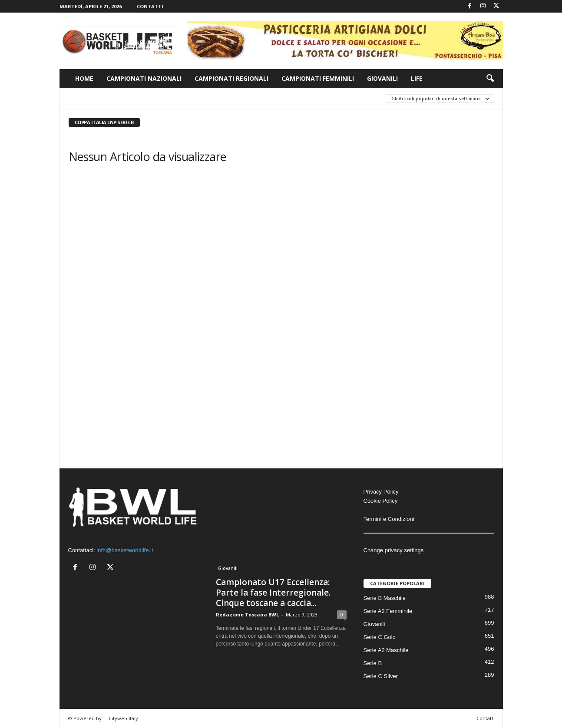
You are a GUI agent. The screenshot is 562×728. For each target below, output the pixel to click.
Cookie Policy (381, 501)
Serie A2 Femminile (388, 611)
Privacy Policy (381, 492)
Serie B (373, 663)
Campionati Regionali (231, 78)
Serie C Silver (381, 676)
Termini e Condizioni (389, 519)
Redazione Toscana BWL (247, 614)
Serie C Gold (380, 637)
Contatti (150, 6)
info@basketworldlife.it (125, 550)
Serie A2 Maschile (386, 650)
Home (84, 78)
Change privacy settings (394, 550)
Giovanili (382, 78)
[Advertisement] (429, 243)
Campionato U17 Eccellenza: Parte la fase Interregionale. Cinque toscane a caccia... (273, 593)
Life (417, 78)
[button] (490, 79)
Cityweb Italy (123, 718)
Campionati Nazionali (144, 78)
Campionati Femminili (318, 78)
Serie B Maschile (385, 598)
